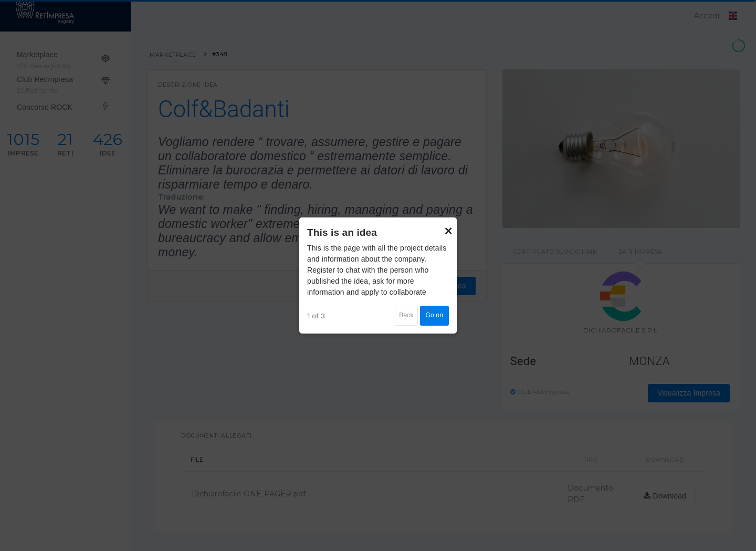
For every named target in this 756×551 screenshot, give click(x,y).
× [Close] (448, 226)
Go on (434, 315)
